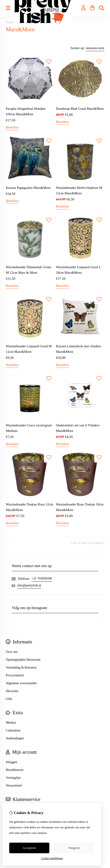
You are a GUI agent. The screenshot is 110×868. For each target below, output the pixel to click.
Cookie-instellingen (52, 858)
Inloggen (12, 762)
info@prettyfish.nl (29, 585)
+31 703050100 (42, 578)
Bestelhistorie (15, 770)
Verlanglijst (13, 778)
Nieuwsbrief (14, 786)
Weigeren (74, 848)
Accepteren (29, 848)
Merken (11, 723)
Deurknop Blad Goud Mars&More (80, 109)
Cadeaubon (13, 730)
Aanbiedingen (15, 738)
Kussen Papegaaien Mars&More (28, 188)
